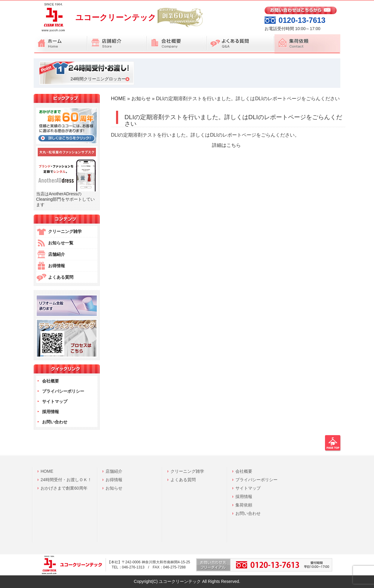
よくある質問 (61, 277)
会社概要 (51, 381)
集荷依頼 (244, 505)
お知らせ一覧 (61, 243)
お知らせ (141, 98)
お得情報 (57, 266)
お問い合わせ (55, 422)
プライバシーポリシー (63, 391)
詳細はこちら (226, 145)
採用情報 (51, 412)
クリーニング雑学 (65, 231)
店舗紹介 (57, 254)
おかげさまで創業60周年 (64, 488)
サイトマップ (55, 401)
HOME (118, 98)
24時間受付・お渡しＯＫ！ (66, 480)
